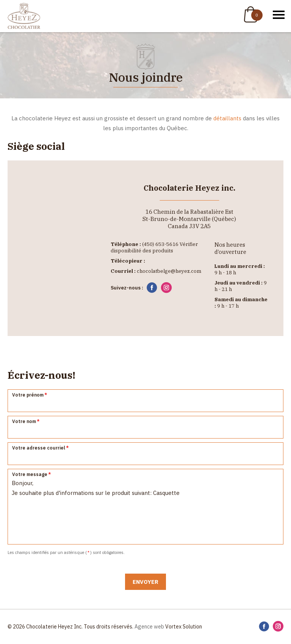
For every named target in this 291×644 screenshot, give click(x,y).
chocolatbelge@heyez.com (169, 271)
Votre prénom (30, 395)
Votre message (32, 474)
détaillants (227, 118)
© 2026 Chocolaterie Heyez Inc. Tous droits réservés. (70, 627)
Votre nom (26, 421)
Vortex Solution (184, 627)
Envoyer (145, 582)
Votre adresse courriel (41, 448)
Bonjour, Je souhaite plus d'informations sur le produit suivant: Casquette (145, 507)
